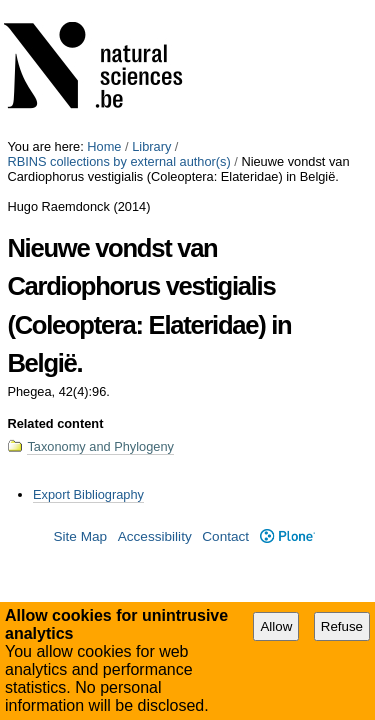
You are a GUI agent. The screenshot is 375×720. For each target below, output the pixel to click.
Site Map (80, 397)
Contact (225, 397)
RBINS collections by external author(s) (118, 22)
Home (104, 7)
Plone (287, 397)
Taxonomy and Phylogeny (100, 307)
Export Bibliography (88, 355)
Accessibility (155, 397)
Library (151, 7)
